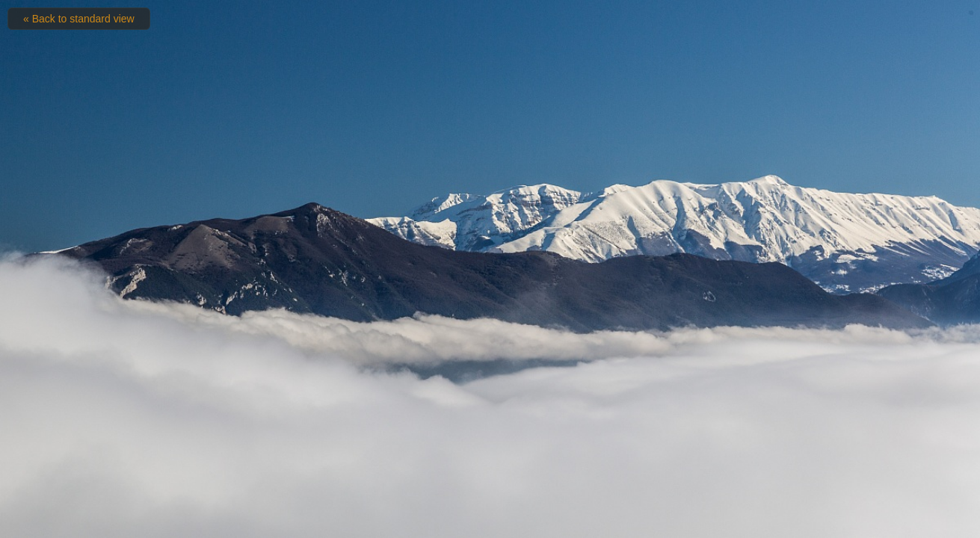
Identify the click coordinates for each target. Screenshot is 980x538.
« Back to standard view (79, 19)
